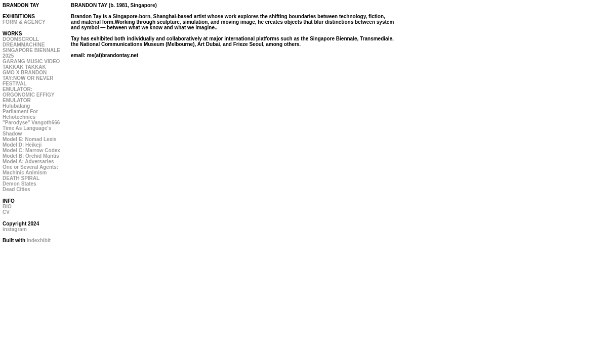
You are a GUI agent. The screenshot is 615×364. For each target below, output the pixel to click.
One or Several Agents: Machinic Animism (30, 170)
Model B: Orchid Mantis (31, 156)
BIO (7, 207)
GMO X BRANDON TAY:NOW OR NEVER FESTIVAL (28, 78)
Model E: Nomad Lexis (30, 139)
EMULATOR (17, 100)
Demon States (19, 184)
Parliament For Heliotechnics (20, 114)
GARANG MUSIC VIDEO (31, 61)
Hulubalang (16, 106)
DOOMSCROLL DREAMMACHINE (24, 42)
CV (6, 212)
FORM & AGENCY (24, 22)
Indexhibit (39, 240)
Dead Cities (16, 189)
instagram (15, 229)
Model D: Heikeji (22, 145)
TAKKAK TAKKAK (24, 67)
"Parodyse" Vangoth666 (31, 123)
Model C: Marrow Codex (31, 150)
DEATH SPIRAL (21, 178)
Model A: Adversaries (28, 162)
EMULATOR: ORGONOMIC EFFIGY (29, 92)
